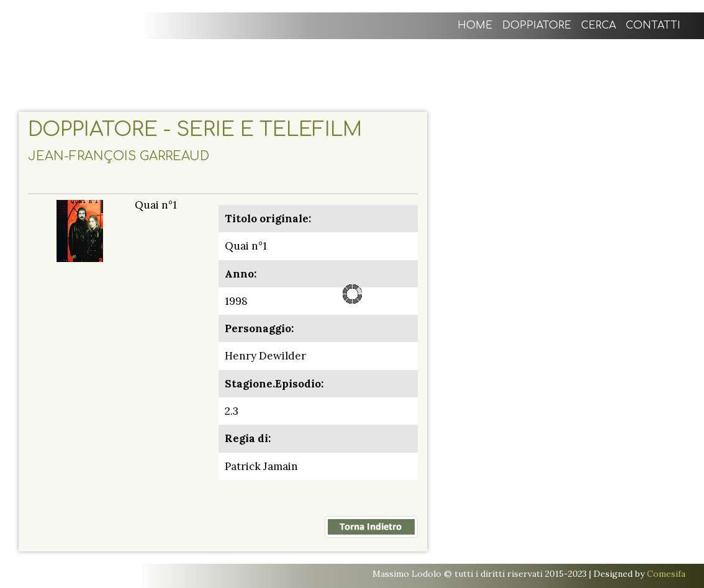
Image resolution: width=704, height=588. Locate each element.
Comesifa (666, 574)
